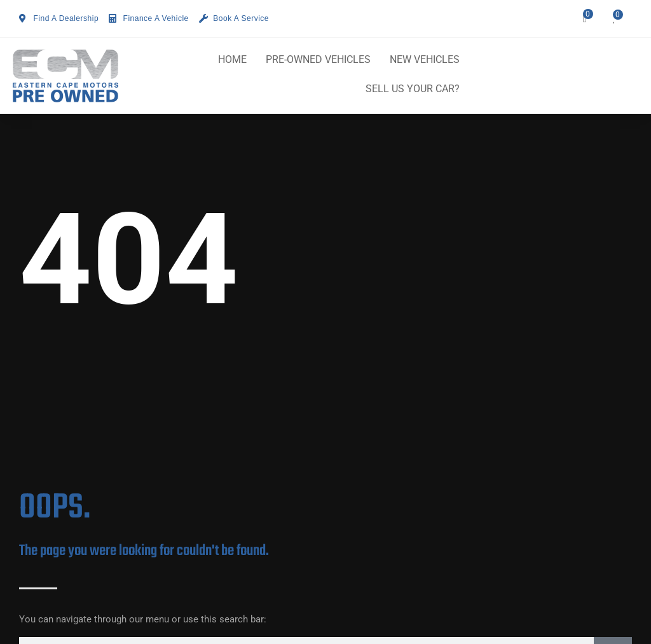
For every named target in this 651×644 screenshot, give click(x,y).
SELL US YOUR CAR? (413, 89)
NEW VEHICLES (425, 59)
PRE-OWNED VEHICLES (318, 59)
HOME (232, 59)
